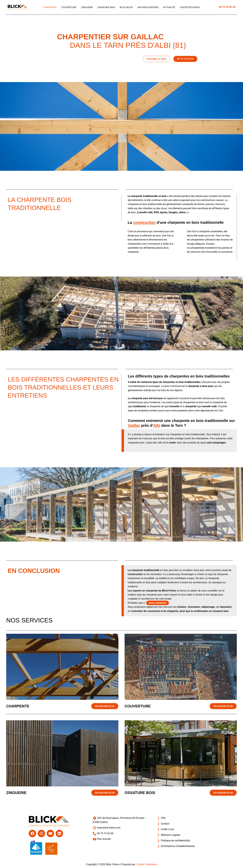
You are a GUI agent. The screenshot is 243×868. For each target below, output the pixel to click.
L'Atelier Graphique (146, 864)
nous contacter (158, 603)
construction (144, 222)
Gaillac (134, 425)
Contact (163, 824)
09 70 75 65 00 (227, 7)
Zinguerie (87, 7)
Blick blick (126, 7)
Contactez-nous (190, 7)
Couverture (69, 7)
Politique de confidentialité (173, 841)
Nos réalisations (148, 7)
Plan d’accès (102, 839)
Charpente (50, 7)
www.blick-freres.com (107, 828)
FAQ (161, 818)
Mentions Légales (168, 835)
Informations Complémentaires (176, 846)
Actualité (169, 7)
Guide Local (165, 829)
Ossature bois (106, 7)
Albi (157, 425)
